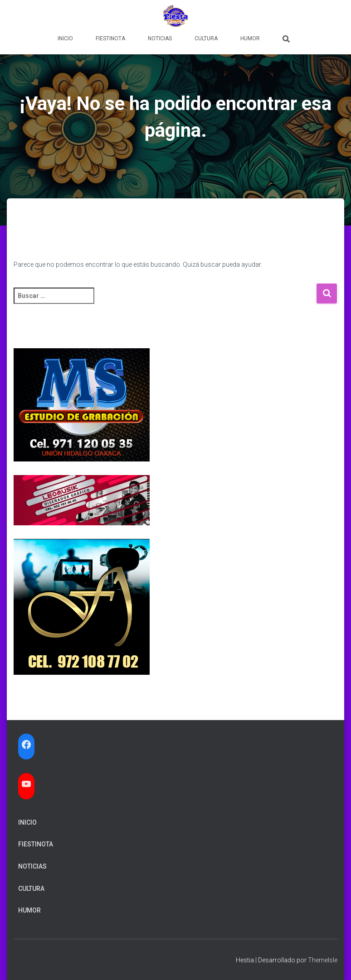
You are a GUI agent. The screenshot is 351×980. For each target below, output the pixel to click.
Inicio (65, 38)
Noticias (160, 38)
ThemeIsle (323, 960)
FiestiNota (110, 38)
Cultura (206, 38)
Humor (250, 38)
